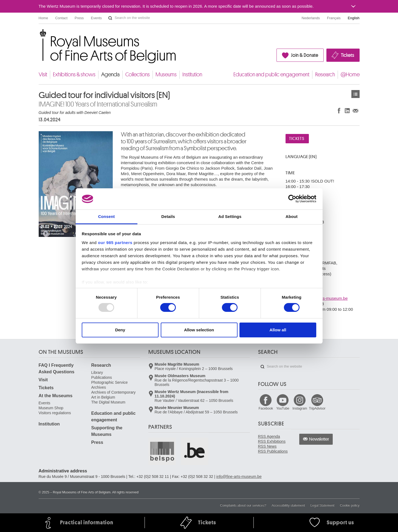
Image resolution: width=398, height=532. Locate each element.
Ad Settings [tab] (230, 216)
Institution (192, 75)
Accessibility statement (288, 505)
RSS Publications (273, 451)
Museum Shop (51, 408)
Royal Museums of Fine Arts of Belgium (38, 36)
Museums (166, 75)
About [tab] (292, 216)
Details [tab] (168, 216)
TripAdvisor (317, 408)
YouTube (283, 408)
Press (79, 18)
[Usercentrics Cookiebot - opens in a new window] (292, 199)
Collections (138, 75)
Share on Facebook (339, 110)
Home (43, 18)
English (354, 18)
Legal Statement (322, 505)
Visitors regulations (55, 413)
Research (325, 75)
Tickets (348, 55)
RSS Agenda (269, 436)
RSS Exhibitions (272, 441)
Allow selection (199, 330)
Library (97, 373)
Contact (61, 18)
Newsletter (319, 439)
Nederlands (311, 18)
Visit (43, 75)
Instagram (300, 408)
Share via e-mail (355, 110)
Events (96, 18)
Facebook (266, 408)
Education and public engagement (271, 75)
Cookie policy (350, 505)
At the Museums (56, 396)
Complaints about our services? (243, 505)
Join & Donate (305, 55)
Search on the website (110, 18)
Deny (120, 330)
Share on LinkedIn (347, 110)
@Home (350, 75)
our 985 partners (115, 243)
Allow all (278, 330)
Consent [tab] (107, 216)
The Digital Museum (108, 402)
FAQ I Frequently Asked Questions (57, 369)
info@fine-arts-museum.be (239, 477)
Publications (102, 377)
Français (334, 18)
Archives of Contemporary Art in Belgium (114, 395)
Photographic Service (110, 382)
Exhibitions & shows (74, 75)
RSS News (267, 446)
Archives (99, 387)
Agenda (110, 75)
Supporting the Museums (107, 431)
